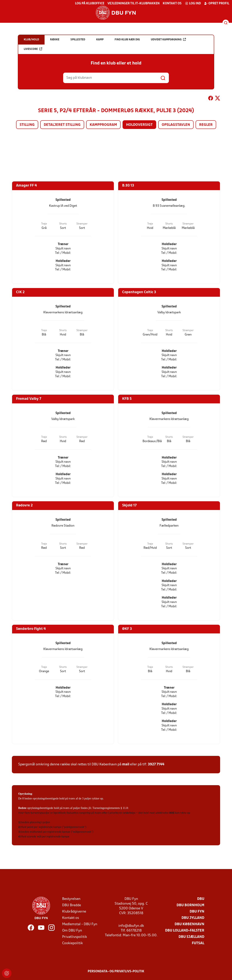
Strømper (82, 224)
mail (126, 764)
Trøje (44, 224)
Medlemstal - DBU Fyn (80, 924)
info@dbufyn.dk (131, 926)
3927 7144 (156, 764)
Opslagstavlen (176, 125)
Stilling (27, 125)
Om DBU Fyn (72, 931)
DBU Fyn (197, 912)
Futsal (198, 943)
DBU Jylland (193, 918)
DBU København (189, 924)
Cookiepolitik (72, 943)
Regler (206, 125)
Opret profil (217, 3)
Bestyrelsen (71, 899)
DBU (201, 899)
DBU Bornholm (190, 905)
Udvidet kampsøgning (168, 39)
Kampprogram (103, 125)
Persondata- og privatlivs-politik (116, 971)
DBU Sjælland (191, 937)
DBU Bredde (72, 905)
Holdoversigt (139, 125)
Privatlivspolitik (75, 937)
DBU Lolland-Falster (185, 931)
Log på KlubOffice (90, 4)
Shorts (63, 224)
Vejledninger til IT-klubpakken (134, 4)
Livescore (33, 49)
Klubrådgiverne (74, 912)
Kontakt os (172, 4)
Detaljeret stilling (62, 125)
